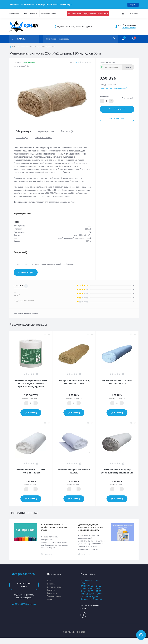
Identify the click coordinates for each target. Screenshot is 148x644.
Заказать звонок (129, 28)
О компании (14, 14)
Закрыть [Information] (133, 4)
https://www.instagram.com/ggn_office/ (83, 615)
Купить (128, 67)
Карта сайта (52, 593)
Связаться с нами (24, 585)
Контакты (34, 14)
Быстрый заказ (117, 118)
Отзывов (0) (22, 137)
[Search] (114, 39)
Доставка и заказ (54, 587)
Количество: (105, 96)
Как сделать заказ (48, 14)
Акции (25, 14)
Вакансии (51, 584)
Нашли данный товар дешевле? (113, 88)
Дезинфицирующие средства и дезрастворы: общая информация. (91, 527)
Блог (49, 581)
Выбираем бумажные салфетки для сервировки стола (54, 527)
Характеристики (46, 131)
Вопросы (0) (67, 131)
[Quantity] (31, 403)
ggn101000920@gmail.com (24, 604)
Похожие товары (43, 137)
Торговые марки (54, 596)
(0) (77, 62)
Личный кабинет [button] (130, 14)
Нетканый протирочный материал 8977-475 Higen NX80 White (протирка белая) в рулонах (31, 383)
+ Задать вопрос (26, 272)
